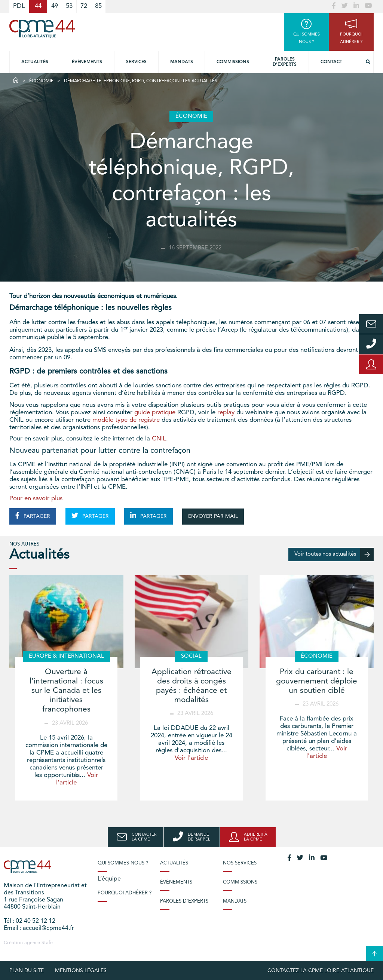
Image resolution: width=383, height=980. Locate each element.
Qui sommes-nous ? (123, 863)
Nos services (240, 863)
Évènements (87, 62)
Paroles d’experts (285, 62)
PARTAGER (33, 516)
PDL (19, 6)
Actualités (35, 62)
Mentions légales (81, 971)
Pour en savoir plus (36, 499)
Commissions (233, 62)
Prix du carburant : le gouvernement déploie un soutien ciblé (317, 681)
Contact (331, 62)
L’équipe (109, 879)
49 (55, 6)
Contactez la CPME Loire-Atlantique (321, 971)
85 (98, 6)
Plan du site (27, 971)
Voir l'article (191, 758)
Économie (41, 81)
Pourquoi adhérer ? (125, 893)
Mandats (182, 62)
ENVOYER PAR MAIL (213, 516)
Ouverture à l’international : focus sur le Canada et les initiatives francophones (66, 691)
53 (69, 6)
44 (38, 6)
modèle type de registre (126, 420)
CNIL (159, 439)
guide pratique (155, 413)
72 (84, 6)
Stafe (47, 943)
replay (226, 413)
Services (136, 62)
